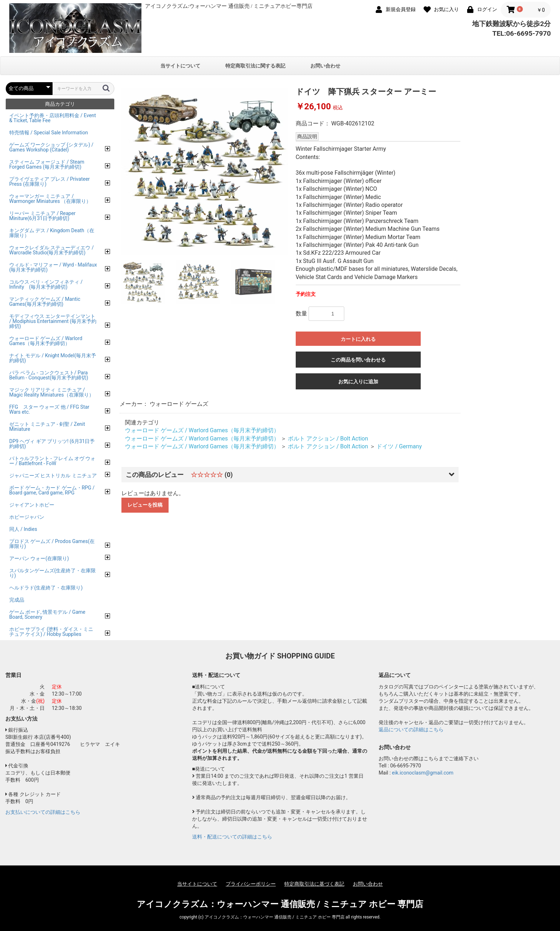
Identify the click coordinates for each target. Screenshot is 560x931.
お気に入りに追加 (358, 382)
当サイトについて (180, 66)
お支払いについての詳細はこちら (43, 812)
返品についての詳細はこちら (411, 730)
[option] (205, 171)
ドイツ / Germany (399, 446)
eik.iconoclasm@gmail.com (422, 773)
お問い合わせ (325, 66)
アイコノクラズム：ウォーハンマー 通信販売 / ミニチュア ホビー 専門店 (280, 904)
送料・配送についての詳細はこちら (232, 837)
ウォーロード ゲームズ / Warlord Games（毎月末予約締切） (202, 430)
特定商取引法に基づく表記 (314, 884)
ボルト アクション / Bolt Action (328, 439)
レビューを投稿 (145, 505)
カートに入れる (358, 339)
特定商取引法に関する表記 (255, 66)
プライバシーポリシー (251, 884)
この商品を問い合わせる (358, 360)
